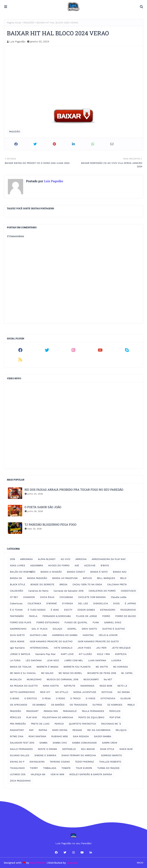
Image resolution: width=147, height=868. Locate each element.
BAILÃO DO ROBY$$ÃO (23, 572)
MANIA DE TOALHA (21, 667)
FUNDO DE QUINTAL (76, 622)
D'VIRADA (67, 603)
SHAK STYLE (107, 749)
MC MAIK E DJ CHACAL (23, 673)
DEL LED (83, 603)
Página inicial (14, 23)
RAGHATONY (17, 730)
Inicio (140, 863)
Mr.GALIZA (16, 679)
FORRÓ (106, 616)
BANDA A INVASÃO (51, 572)
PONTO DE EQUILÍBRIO (91, 717)
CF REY (14, 597)
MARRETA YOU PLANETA (77, 667)
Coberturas (16, 603)
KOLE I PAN (103, 654)
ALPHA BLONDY (47, 559)
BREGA (63, 584)
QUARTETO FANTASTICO (82, 724)
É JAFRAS (130, 603)
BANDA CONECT (76, 572)
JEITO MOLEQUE (121, 648)
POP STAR (115, 717)
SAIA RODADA (81, 736)
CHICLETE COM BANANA (92, 597)
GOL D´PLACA (40, 629)
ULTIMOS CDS (18, 774)
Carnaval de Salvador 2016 (69, 591)
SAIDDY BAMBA (103, 736)
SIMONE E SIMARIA (45, 755)
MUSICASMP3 (91, 679)
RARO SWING (60, 730)
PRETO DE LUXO (40, 724)
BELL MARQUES (106, 578)
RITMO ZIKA (17, 736)
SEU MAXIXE (88, 749)
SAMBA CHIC (60, 743)
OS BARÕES (58, 705)
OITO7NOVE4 (108, 698)
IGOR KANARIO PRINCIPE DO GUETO (98, 641)
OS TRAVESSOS (78, 705)
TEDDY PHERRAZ (85, 762)
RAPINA (43, 730)
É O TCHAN (16, 610)
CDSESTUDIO (128, 591)
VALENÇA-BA (38, 774)
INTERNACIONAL (39, 648)
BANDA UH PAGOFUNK (65, 578)
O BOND (15, 698)
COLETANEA (34, 603)
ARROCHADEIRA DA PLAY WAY (109, 559)
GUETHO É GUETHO (114, 629)
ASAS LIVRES (18, 565)
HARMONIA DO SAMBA (65, 635)
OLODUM (125, 698)
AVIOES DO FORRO (59, 565)
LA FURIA (15, 660)
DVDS (116, 603)
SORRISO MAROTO (111, 755)
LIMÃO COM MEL (74, 660)
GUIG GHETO (17, 635)
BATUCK (87, 578)
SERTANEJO (69, 749)
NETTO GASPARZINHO (22, 692)
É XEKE (55, 610)
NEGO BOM (106, 686)
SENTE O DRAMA (47, 749)
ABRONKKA (26, 559)
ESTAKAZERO (108, 610)
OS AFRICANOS (19, 705)
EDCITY (68, 610)
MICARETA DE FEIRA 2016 (102, 673)
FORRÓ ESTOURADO (48, 622)
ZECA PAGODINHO (20, 781)
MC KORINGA (120, 667)
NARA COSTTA (51, 686)
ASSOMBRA (37, 565)
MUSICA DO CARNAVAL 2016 (62, 679)
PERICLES (115, 711)
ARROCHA (81, 559)
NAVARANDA (87, 686)
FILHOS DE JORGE (87, 616)
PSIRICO (59, 724)
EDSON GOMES (86, 610)
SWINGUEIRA (37, 762)
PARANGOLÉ (70, 711)
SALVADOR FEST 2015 (22, 743)
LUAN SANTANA (97, 660)
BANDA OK (16, 578)
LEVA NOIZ (53, 660)
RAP (31, 730)
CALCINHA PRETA (117, 584)
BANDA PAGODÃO (37, 578)
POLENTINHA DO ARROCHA (58, 717)
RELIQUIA (121, 730)
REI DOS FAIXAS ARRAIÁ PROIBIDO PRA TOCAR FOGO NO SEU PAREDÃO (74, 490)
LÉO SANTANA (34, 660)
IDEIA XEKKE (17, 641)
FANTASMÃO (17, 616)
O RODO (60, 698)
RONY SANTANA (37, 736)
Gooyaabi (72, 863)
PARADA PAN (51, 711)
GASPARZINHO (18, 629)
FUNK (96, 622)
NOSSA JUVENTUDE (85, 692)
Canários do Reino (38, 591)
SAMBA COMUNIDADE (85, 743)
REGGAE (77, 730)
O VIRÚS (91, 698)
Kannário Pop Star (46, 654)
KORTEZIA (121, 654)
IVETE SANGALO (63, 648)
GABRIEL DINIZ (113, 622)
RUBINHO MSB (60, 736)
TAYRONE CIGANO (60, 762)
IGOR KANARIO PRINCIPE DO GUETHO (51, 641)
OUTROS (97, 705)
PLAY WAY (32, 717)
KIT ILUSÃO (85, 654)
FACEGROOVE (128, 610)
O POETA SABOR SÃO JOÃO (43, 507)
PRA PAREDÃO (18, 724)
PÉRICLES (16, 717)
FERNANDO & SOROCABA (57, 616)
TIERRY (34, 768)
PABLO (131, 705)
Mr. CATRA (127, 673)
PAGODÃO (29, 23)
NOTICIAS (107, 692)
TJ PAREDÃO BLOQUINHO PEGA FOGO (50, 524)
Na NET (108, 679)
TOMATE (66, 768)
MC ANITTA (102, 667)
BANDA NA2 (120, 572)
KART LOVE (67, 654)
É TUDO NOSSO (37, 610)
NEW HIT (45, 692)
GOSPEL (72, 629)
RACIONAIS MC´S (111, 724)
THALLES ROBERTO (110, 762)
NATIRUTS (70, 686)
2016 (12, 559)
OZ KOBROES (115, 705)
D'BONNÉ (52, 603)
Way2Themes (38, 863)
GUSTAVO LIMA (38, 635)
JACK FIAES (84, 648)
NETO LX (122, 686)
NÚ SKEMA (124, 692)
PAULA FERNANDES (93, 711)
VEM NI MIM (57, 774)
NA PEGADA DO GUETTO (24, 686)
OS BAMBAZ (39, 705)
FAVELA (33, 616)
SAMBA (43, 743)
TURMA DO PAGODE (108, 768)
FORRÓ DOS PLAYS (21, 622)
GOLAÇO (57, 629)
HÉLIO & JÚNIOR (108, 635)
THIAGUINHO (17, 768)
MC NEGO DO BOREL (70, 673)
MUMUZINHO (34, 679)
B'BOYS (105, 565)
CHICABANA (66, 597)
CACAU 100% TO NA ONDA (87, 584)
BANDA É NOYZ (99, 572)
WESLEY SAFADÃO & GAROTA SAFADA (91, 774)
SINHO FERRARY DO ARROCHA (79, 755)
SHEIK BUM (126, 749)
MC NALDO (47, 673)
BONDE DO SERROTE (42, 584)
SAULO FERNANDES (21, 749)
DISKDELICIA (101, 603)
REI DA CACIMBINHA (99, 730)
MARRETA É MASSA (47, 667)
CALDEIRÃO (17, 591)
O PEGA (46, 698)
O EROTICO (31, 698)
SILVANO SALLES (20, 755)
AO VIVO (65, 559)
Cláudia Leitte (119, 597)
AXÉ (77, 565)
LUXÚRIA (116, 660)
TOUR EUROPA (84, 768)
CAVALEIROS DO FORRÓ (102, 591)
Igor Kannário (17, 648)
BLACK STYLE (18, 584)
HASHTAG (88, 635)
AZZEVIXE (90, 565)
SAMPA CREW (110, 743)
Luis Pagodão (17, 42)
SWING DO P (17, 762)
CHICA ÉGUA (47, 597)
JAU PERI (101, 648)
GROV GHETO (89, 629)
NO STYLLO (62, 692)
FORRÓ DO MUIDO (126, 616)
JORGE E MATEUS (20, 654)
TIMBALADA (50, 768)
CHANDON (29, 597)
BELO (123, 578)
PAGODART (32, 711)
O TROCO (75, 698)
